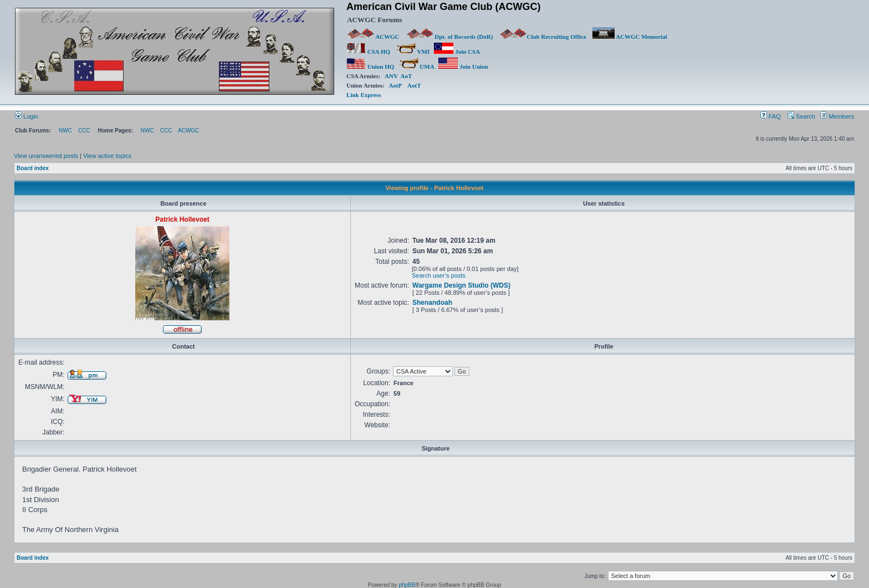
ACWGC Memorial (630, 37)
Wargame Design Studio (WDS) (461, 285)
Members (837, 116)
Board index (33, 168)
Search (801, 116)
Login (27, 116)
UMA (416, 67)
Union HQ (370, 67)
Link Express (364, 95)
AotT (414, 85)
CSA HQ (368, 52)
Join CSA (457, 52)
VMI (413, 52)
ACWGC (374, 37)
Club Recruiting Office (543, 37)
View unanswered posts (46, 156)
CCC (84, 131)
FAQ (771, 116)
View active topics (107, 156)
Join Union (464, 67)
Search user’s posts (439, 275)
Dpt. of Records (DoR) (449, 37)
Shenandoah (432, 303)
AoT (407, 76)
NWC (65, 131)
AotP (395, 85)
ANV (391, 76)
